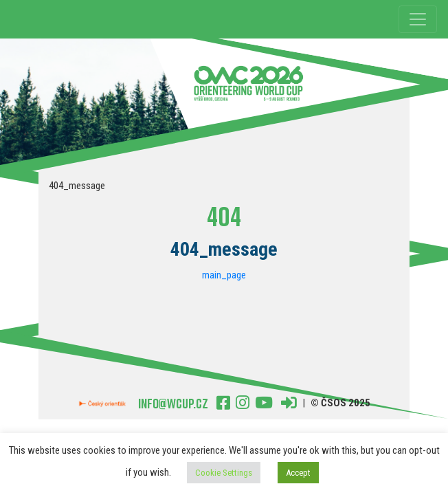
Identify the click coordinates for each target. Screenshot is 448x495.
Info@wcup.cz (173, 403)
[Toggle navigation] (418, 19)
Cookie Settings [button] (224, 473)
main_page (224, 275)
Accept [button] (298, 473)
